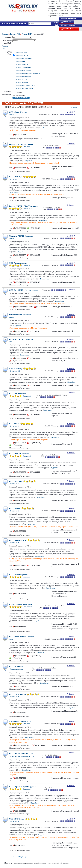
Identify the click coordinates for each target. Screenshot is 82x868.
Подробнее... (48, 128)
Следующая (22, 856)
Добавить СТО (68, 29)
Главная (5, 34)
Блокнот (75, 107)
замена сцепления (23, 67)
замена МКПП (22, 64)
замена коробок (22, 82)
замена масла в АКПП (25, 88)
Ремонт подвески (69, 18)
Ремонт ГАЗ (15, 34)
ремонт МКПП (22, 52)
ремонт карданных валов (26, 85)
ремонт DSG (21, 61)
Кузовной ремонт (69, 25)
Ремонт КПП (27, 34)
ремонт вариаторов (24, 58)
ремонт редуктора (23, 76)
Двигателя (66, 22)
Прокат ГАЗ (5, 47)
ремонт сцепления (23, 70)
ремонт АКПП (22, 55)
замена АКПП (22, 79)
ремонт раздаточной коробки (28, 73)
